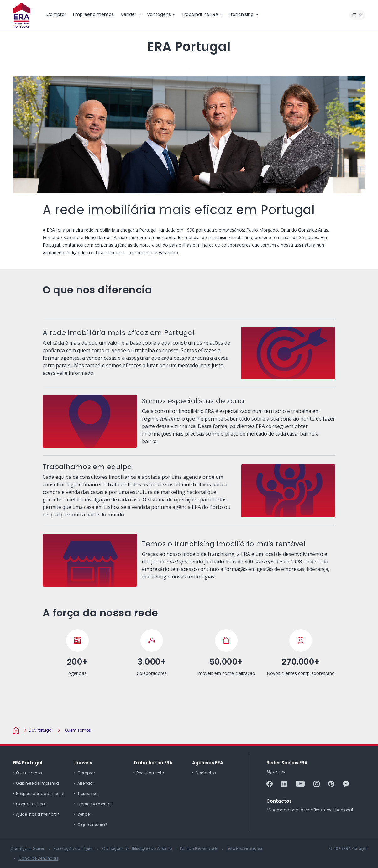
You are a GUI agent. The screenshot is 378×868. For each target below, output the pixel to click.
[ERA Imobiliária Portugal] (22, 15)
